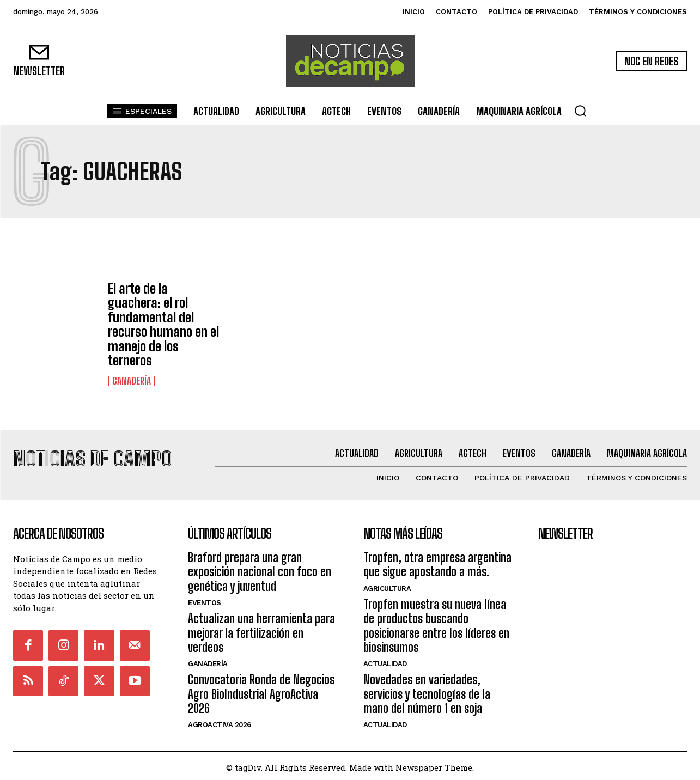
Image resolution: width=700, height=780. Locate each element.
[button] (580, 111)
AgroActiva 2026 (220, 721)
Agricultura (387, 585)
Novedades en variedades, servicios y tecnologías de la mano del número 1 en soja (427, 691)
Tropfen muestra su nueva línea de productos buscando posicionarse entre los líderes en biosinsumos (436, 622)
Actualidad (385, 660)
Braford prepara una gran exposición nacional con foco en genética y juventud (260, 568)
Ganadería (132, 381)
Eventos (205, 599)
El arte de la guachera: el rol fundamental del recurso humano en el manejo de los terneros (163, 324)
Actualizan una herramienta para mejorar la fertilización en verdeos (261, 630)
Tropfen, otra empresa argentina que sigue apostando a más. (437, 561)
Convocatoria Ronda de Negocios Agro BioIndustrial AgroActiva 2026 (261, 691)
